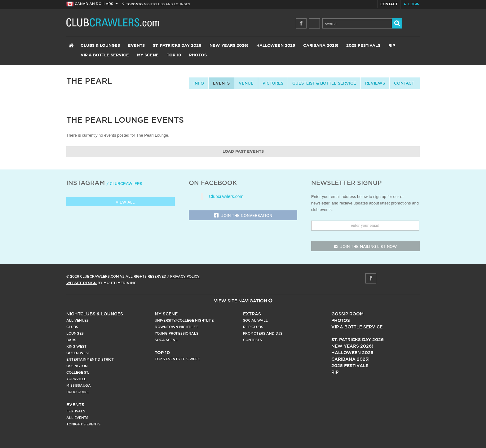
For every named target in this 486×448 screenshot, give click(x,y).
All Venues (77, 320)
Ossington (77, 366)
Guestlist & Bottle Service (324, 83)
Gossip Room (347, 314)
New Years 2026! (229, 46)
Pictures (273, 83)
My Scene (148, 55)
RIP (392, 46)
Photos (198, 55)
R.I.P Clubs (253, 327)
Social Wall (255, 320)
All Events (77, 418)
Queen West (78, 353)
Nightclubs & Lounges (95, 314)
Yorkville (76, 379)
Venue (246, 83)
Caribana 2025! (321, 46)
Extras (252, 314)
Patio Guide (77, 392)
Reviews (375, 83)
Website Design (82, 283)
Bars (71, 340)
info (199, 83)
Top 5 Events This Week (177, 359)
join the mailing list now (365, 246)
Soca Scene (166, 340)
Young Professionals (177, 333)
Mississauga (79, 385)
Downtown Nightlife (176, 327)
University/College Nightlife (184, 320)
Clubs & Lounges (100, 46)
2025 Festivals (363, 46)
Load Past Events (243, 152)
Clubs (72, 327)
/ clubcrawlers (124, 184)
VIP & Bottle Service (105, 55)
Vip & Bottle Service (357, 327)
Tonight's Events (83, 424)
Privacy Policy (185, 276)
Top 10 (174, 55)
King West (76, 346)
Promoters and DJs (263, 333)
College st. (78, 372)
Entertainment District (90, 359)
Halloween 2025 (276, 46)
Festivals (76, 411)
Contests (252, 340)
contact (404, 83)
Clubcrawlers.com (226, 196)
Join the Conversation (243, 216)
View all (121, 202)
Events (136, 46)
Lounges (75, 333)
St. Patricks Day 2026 (177, 46)
